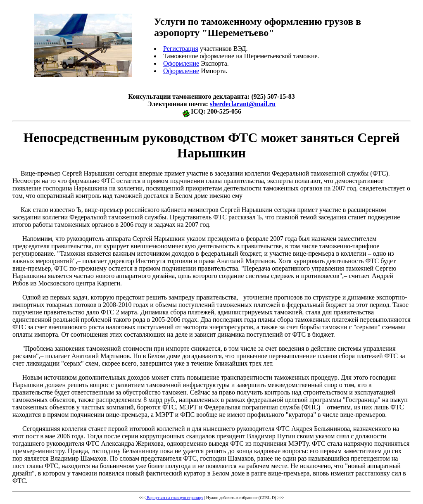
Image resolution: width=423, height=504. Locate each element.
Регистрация (181, 49)
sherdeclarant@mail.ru (243, 104)
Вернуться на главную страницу (175, 498)
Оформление (181, 63)
